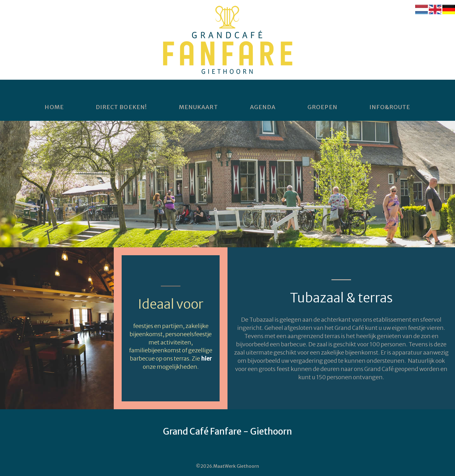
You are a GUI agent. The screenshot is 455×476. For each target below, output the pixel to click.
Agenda (263, 107)
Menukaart (198, 107)
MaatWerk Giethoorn (236, 466)
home (54, 107)
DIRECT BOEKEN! (121, 107)
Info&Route (390, 107)
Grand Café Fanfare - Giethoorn (227, 431)
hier (206, 359)
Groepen (322, 107)
